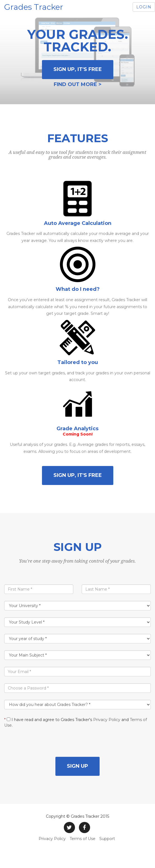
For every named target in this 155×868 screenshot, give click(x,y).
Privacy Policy (107, 720)
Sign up (77, 766)
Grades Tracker (34, 7)
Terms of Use (83, 839)
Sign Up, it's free (78, 69)
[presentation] (47, 746)
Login (144, 7)
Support (107, 839)
